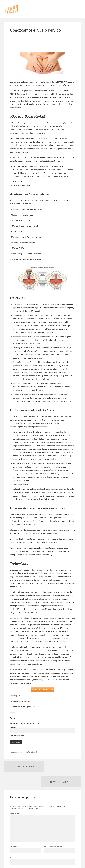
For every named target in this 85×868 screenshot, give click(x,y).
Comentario (16, 798)
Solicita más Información (43, 690)
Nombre (14, 831)
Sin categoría (33, 752)
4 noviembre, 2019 (17, 752)
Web (12, 842)
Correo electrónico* (19, 736)
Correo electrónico (54, 831)
